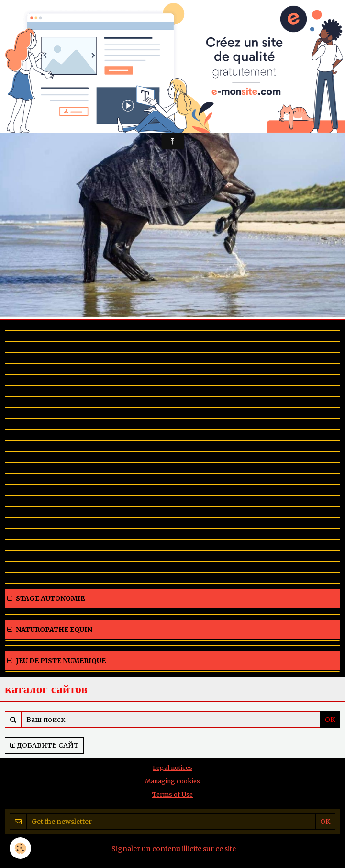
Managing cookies (172, 781)
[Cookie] (20, 848)
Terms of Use (172, 795)
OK (330, 720)
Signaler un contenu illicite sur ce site (174, 849)
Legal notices (172, 768)
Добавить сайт (44, 745)
